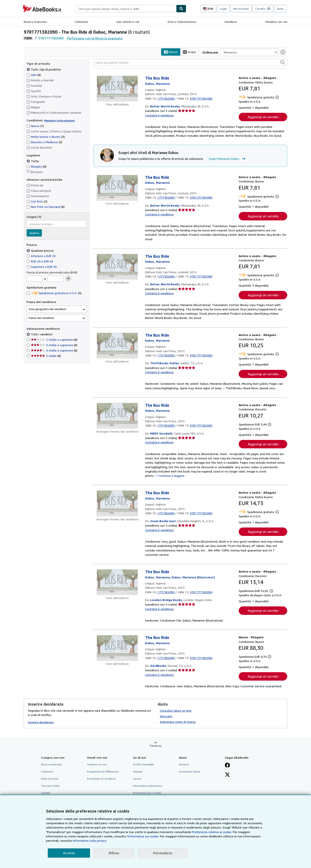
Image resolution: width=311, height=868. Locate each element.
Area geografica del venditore (47, 309)
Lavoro (137, 779)
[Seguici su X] (227, 775)
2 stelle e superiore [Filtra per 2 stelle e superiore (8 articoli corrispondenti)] (54, 340)
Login (223, 9)
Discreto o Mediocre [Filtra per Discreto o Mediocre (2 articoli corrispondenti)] (44, 142)
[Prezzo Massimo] (56, 279)
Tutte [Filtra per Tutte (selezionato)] (33, 161)
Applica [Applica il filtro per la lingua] (34, 233)
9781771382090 (51, 38)
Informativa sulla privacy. (90, 841)
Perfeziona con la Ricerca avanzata (95, 38)
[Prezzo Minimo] (35, 279)
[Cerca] (181, 9)
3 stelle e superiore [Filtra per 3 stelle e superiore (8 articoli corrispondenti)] (54, 345)
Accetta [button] (69, 853)
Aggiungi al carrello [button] (263, 117)
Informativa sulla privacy (148, 786)
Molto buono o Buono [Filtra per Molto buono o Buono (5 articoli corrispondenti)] (46, 137)
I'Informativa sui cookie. (143, 836)
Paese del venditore (41, 318)
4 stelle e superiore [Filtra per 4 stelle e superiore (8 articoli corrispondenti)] (54, 351)
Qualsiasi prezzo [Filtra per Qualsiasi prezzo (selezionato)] (41, 250)
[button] (283, 63)
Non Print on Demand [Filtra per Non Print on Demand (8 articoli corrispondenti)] (46, 207)
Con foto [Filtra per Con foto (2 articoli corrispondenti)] (37, 202)
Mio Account (241, 9)
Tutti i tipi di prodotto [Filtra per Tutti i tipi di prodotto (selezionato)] (44, 69)
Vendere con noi (276, 22)
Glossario (166, 716)
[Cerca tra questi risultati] (190, 63)
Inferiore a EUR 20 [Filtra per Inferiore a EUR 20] (41, 256)
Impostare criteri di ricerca (178, 722)
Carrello (46, 793)
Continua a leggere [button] (171, 476)
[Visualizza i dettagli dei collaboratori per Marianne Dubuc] (157, 84)
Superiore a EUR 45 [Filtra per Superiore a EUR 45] (42, 267)
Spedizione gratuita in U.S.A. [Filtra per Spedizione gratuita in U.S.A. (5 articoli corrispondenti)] (54, 293)
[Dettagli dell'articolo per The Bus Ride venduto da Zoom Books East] (117, 503)
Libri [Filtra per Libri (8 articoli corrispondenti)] (34, 75)
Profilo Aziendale (144, 764)
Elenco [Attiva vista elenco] (171, 52)
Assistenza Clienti (189, 771)
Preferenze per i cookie (147, 793)
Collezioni (81, 22)
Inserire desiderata (41, 722)
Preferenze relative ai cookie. (212, 832)
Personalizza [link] (163, 853)
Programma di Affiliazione (103, 771)
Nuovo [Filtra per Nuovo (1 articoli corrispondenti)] (35, 126)
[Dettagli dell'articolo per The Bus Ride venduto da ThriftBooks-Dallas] (117, 346)
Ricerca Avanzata (35, 22)
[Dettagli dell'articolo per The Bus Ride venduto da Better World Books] (117, 89)
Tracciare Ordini (50, 786)
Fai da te (184, 764)
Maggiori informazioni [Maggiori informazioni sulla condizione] (60, 120)
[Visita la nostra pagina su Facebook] (227, 766)
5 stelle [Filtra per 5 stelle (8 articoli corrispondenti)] (46, 356)
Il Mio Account (50, 779)
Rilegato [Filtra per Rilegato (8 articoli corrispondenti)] (36, 166)
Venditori (231, 22)
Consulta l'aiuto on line (176, 710)
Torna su (155, 746)
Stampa (138, 771)
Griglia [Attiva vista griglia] (190, 52)
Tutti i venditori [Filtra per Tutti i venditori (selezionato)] (42, 334)
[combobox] (126, 9)
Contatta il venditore (159, 115)
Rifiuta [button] (114, 853)
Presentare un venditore (101, 779)
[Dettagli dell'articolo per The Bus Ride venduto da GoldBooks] (117, 648)
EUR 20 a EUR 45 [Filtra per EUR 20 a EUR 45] (40, 261)
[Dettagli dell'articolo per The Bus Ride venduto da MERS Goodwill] (117, 416)
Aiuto (280, 9)
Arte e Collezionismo (182, 22)
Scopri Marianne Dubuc (228, 159)
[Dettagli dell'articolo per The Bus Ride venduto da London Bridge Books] (117, 582)
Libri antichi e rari (128, 22)
